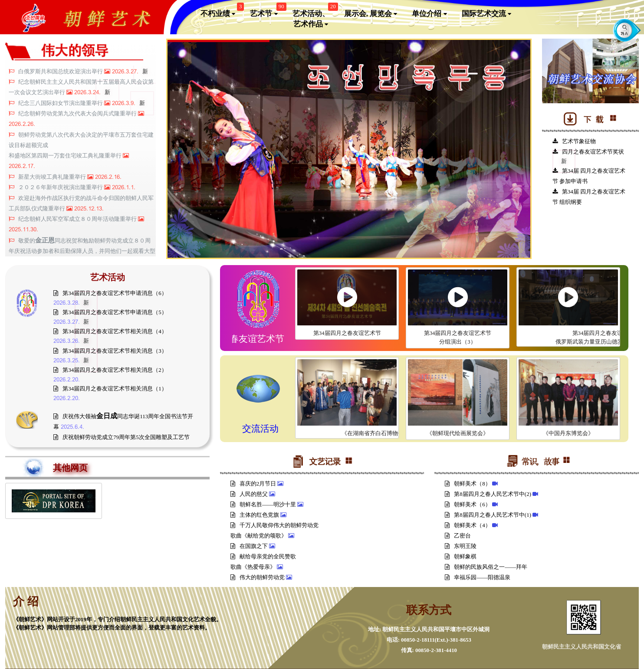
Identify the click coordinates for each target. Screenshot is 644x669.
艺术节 (267, 12)
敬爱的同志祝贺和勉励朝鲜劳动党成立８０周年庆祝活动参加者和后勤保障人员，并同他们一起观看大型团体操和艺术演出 (82, 251)
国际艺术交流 (486, 14)
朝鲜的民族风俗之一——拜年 (487, 567)
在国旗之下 (250, 546)
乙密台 (458, 536)
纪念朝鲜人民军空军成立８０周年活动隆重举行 (78, 219)
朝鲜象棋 (461, 556)
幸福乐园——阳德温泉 (478, 577)
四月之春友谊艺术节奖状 (588, 152)
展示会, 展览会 (371, 14)
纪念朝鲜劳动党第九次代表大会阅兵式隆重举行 (78, 114)
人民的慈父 (250, 494)
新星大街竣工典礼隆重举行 (53, 177)
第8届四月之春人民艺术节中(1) (489, 515)
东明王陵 (461, 546)
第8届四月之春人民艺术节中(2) (489, 494)
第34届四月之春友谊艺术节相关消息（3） (110, 351)
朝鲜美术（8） (468, 484)
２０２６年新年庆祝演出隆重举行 (61, 187)
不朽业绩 (221, 12)
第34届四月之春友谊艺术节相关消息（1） (110, 389)
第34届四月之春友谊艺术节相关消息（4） (110, 331)
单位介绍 (429, 14)
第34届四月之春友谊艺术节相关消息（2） (110, 370)
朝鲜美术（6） (468, 504)
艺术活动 (108, 277)
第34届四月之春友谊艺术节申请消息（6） (110, 293)
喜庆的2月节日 (254, 484)
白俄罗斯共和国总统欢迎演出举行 (61, 72)
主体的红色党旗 (255, 515)
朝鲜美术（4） (468, 525)
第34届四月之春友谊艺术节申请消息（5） (110, 312)
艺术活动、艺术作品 (314, 17)
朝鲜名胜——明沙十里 (264, 504)
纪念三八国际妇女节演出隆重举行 (61, 103)
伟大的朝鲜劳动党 (258, 577)
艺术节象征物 (574, 141)
